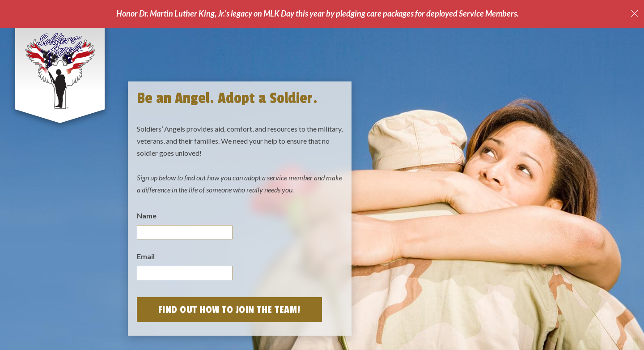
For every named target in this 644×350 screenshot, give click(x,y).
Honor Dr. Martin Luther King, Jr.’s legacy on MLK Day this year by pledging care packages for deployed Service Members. (318, 13)
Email (146, 256)
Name (147, 216)
